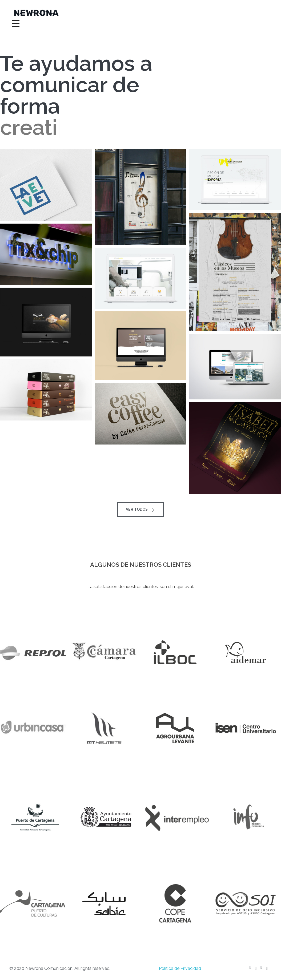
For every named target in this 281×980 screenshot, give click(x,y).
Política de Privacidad (180, 968)
